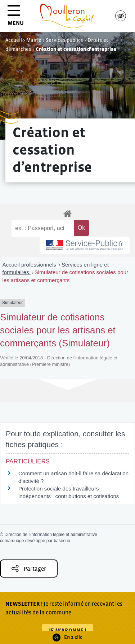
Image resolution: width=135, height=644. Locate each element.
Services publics (64, 40)
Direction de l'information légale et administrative (51, 535)
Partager (29, 568)
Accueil (14, 40)
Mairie (34, 40)
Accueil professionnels (30, 265)
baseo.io (62, 541)
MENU (16, 18)
